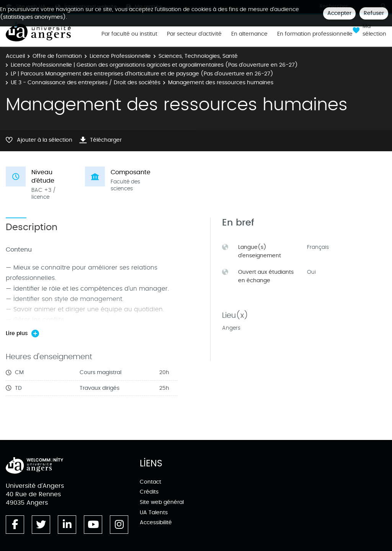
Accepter (339, 13)
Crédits (149, 492)
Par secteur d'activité (194, 34)
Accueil (15, 56)
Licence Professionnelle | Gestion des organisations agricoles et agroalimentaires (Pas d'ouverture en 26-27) (154, 65)
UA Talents (154, 513)
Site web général (162, 502)
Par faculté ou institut (129, 34)
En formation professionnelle (315, 34)
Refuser (374, 13)
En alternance (249, 34)
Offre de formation (57, 56)
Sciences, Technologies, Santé (198, 56)
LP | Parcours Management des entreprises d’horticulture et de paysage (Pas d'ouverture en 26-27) (142, 74)
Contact (150, 482)
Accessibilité (156, 522)
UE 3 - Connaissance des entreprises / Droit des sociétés (86, 83)
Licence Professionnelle (120, 56)
